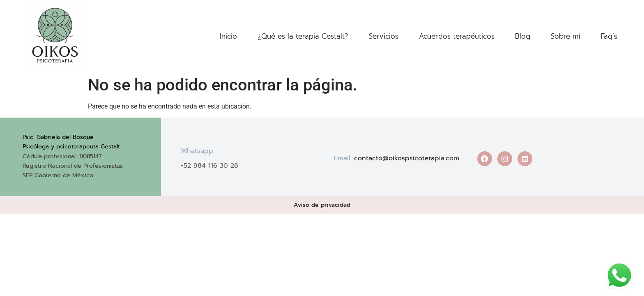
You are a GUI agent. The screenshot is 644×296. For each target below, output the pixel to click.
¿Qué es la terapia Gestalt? (303, 36)
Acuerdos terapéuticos (457, 36)
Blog (523, 36)
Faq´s (609, 36)
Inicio (228, 36)
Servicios (384, 36)
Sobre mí (566, 36)
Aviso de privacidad (322, 205)
